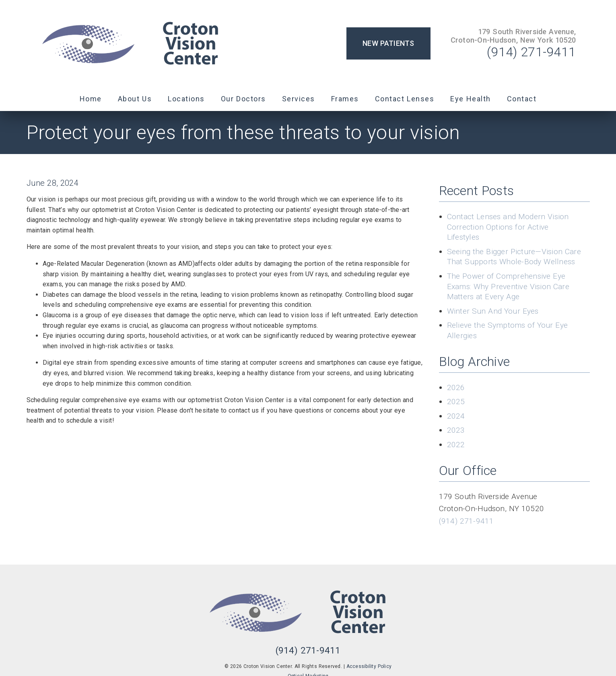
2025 (456, 402)
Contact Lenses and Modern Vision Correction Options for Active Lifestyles (508, 227)
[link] (141, 43)
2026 (456, 387)
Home (91, 99)
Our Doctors (243, 99)
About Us (135, 99)
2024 (456, 416)
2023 (456, 430)
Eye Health (471, 99)
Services (299, 99)
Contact (522, 99)
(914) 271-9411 (531, 52)
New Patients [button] (388, 43)
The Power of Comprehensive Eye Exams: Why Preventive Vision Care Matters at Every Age (508, 286)
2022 (456, 445)
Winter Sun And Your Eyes (493, 311)
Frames (345, 99)
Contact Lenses (405, 99)
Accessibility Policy (369, 666)
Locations (186, 99)
